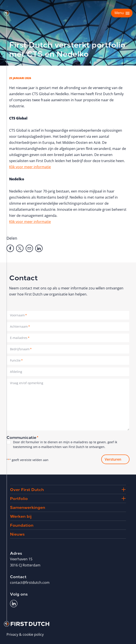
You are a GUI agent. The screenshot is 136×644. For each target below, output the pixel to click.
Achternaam (20, 326)
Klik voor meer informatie (30, 167)
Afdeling (16, 372)
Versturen (113, 459)
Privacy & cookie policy (25, 634)
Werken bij (21, 516)
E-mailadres (20, 338)
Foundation (22, 525)
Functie (16, 360)
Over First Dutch (27, 489)
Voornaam (18, 315)
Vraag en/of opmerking (27, 383)
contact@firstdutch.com (30, 583)
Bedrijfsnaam (21, 349)
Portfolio (19, 498)
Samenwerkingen (28, 507)
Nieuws (17, 534)
